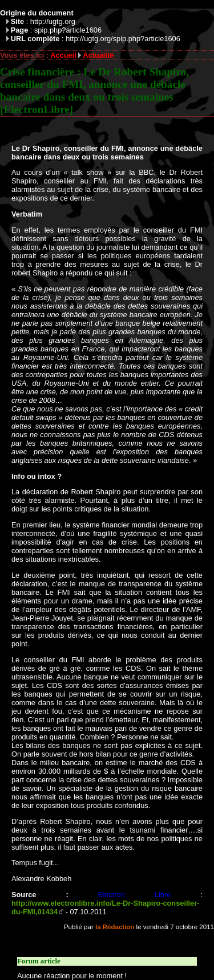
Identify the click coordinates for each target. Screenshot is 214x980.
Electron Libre (135, 895)
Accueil (63, 55)
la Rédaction (115, 927)
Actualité (98, 55)
